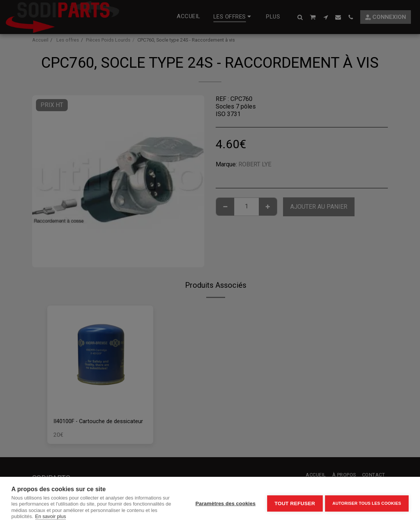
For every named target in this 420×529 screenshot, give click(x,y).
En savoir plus (51, 516)
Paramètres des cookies (224, 503)
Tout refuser (293, 503)
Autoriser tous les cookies (367, 503)
